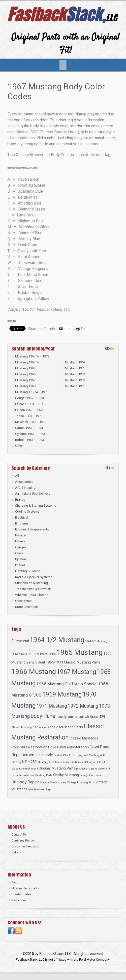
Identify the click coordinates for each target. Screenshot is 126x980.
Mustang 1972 (75, 380)
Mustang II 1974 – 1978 (32, 392)
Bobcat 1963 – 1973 (30, 440)
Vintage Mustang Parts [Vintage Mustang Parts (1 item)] (81, 783)
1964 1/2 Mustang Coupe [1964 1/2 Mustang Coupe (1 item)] (41, 654)
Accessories (24, 482)
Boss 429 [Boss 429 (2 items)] (97, 717)
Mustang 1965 (25, 368)
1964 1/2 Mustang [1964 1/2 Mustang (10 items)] (57, 640)
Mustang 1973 (75, 386)
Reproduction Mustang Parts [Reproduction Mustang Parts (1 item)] (35, 775)
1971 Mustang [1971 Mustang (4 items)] (52, 706)
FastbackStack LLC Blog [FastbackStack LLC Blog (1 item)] (68, 755)
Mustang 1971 (75, 374)
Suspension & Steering (31, 583)
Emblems (22, 523)
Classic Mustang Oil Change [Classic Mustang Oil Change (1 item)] (29, 727)
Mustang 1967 (25, 380)
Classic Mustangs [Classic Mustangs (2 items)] (84, 738)
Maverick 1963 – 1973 (31, 422)
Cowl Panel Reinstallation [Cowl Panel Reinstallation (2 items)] (68, 747)
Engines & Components (32, 529)
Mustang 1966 (25, 374)
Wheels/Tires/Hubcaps (32, 595)
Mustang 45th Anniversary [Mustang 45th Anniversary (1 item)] (53, 762)
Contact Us (19, 835)
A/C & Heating (25, 488)
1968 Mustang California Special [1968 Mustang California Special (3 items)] (67, 684)
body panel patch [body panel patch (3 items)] (73, 716)
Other (19, 446)
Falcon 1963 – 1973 (29, 410)
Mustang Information (26, 888)
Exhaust (21, 535)
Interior (20, 565)
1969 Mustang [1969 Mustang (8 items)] (62, 694)
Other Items (23, 601)
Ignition (20, 559)
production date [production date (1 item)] (85, 769)
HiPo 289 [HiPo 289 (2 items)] (29, 762)
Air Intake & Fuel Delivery (33, 494)
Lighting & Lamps (28, 571)
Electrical (22, 517)
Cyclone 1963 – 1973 (30, 434)
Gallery (16, 852)
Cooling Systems (27, 511)
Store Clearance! (27, 607)
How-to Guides (21, 894)
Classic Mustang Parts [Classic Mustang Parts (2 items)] (65, 727)
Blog (15, 882)
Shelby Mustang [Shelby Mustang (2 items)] (66, 775)
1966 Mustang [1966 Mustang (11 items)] (34, 672)
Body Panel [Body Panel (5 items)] (44, 716)
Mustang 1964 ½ (27, 362)
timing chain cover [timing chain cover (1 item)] (90, 775)
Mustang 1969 (75, 362)
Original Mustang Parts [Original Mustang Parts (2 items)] (57, 768)
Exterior (20, 541)
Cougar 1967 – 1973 (30, 398)
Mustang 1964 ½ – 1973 (32, 356)
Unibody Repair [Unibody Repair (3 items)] (25, 782)
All (17, 476)
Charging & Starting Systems (36, 506)
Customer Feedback (25, 846)
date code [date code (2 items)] (45, 755)
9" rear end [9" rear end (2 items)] (20, 641)
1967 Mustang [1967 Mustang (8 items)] (76, 672)
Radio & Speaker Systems (34, 577)
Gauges (21, 547)
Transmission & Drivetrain (33, 589)
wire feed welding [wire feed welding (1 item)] (39, 789)
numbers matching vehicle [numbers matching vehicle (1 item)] (86, 762)
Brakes (20, 500)
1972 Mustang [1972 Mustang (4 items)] (83, 706)
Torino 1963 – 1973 (29, 416)
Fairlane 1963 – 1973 (30, 404)
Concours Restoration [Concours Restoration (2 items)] (29, 747)
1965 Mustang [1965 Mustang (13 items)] (80, 652)
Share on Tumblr (41, 328)
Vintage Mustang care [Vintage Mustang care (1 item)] (53, 783)
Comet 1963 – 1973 (29, 428)
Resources (19, 900)
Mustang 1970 (75, 368)
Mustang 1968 (25, 386)
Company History (23, 840)
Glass (19, 553)
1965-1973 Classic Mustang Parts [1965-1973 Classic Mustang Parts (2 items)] (73, 662)
